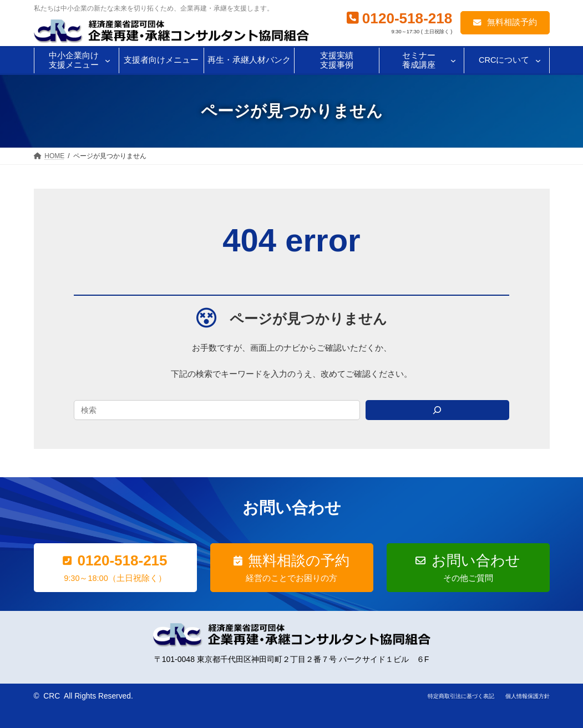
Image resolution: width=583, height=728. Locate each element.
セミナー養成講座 (419, 60)
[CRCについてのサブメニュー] (538, 60)
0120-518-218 (407, 18)
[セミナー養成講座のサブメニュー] (453, 60)
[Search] (437, 410)
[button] (505, 23)
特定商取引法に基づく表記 (461, 696)
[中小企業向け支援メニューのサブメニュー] (108, 60)
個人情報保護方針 (528, 696)
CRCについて (504, 60)
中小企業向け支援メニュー (74, 60)
